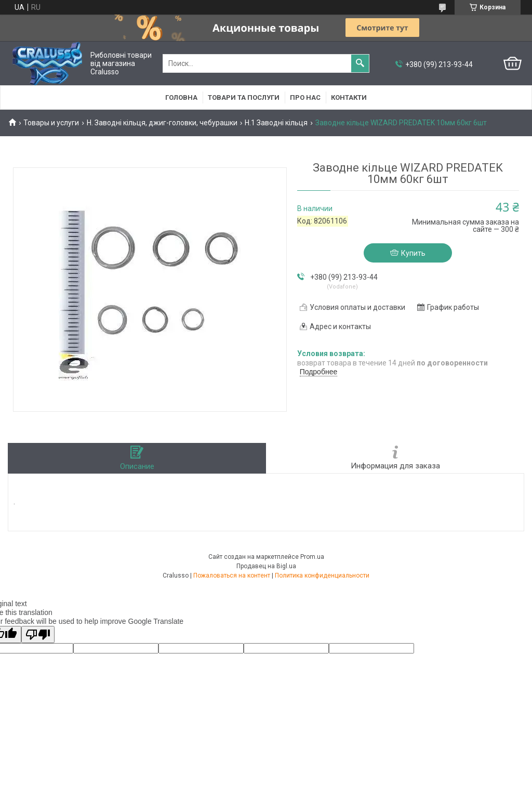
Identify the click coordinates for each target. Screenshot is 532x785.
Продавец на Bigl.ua (266, 566)
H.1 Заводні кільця (276, 123)
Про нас (305, 97)
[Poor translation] (38, 634)
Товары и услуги (51, 123)
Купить (413, 253)
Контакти (349, 97)
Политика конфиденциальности (322, 575)
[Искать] (360, 63)
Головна (181, 97)
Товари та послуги (244, 97)
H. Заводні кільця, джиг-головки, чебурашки (162, 123)
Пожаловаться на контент (232, 575)
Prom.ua (312, 557)
